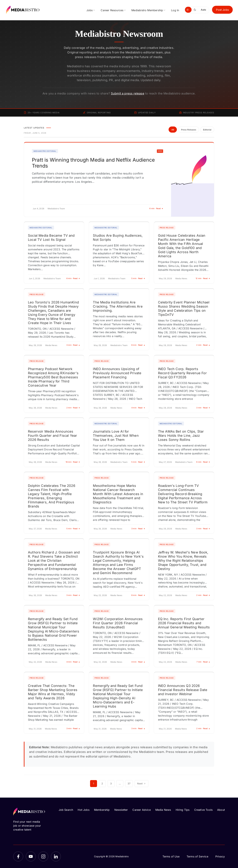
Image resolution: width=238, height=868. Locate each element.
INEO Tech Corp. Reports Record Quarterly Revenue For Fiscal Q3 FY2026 (182, 373)
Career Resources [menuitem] (112, 10)
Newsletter (121, 810)
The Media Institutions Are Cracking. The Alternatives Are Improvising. (118, 306)
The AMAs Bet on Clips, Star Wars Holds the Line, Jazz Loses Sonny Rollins (181, 436)
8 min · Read (138, 345)
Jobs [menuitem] (90, 10)
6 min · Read (156, 208)
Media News (163, 810)
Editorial (207, 130)
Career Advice (141, 810)
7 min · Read (203, 662)
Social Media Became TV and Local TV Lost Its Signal (51, 238)
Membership (102, 810)
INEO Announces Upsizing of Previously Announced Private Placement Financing (117, 373)
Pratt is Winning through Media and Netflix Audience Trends (93, 163)
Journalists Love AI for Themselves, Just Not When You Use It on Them (116, 436)
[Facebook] (18, 856)
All (173, 130)
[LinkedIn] (56, 856)
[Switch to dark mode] (196, 10)
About (221, 810)
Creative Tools (203, 810)
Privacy (220, 856)
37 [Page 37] (129, 783)
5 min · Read (138, 278)
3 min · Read (73, 345)
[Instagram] (43, 856)
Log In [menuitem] (175, 10)
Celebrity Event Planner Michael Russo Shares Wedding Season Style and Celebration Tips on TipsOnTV (184, 308)
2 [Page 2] (102, 783)
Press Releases (188, 130)
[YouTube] (31, 856)
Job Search (66, 810)
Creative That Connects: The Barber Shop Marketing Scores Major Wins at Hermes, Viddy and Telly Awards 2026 (53, 692)
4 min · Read (138, 408)
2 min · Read (203, 345)
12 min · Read (203, 278)
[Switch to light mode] (188, 10)
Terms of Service (197, 856)
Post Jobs (222, 10)
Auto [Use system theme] (203, 10)
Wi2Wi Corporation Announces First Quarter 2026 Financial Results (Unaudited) (118, 623)
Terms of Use (171, 856)
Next (142, 783)
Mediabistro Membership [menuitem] (147, 10)
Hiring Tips (183, 810)
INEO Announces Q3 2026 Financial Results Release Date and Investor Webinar (183, 690)
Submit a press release (128, 93)
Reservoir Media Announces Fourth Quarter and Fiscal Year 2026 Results (52, 436)
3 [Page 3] (111, 783)
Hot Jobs (83, 810)
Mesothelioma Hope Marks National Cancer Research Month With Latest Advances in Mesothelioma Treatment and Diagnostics (118, 494)
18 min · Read (73, 462)
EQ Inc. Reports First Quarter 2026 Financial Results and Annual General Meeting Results (184, 623)
